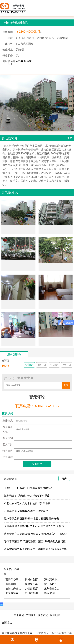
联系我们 (43, 615)
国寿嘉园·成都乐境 (14, 584)
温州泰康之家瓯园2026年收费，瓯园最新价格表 (31, 519)
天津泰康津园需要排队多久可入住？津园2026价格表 (34, 526)
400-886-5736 (24, 61)
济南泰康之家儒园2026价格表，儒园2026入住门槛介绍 (36, 534)
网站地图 (55, 615)
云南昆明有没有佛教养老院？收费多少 (26, 511)
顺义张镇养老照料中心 (14, 593)
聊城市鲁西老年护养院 (33, 580)
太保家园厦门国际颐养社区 (33, 589)
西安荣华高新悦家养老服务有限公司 (14, 580)
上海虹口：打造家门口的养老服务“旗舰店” (28, 488)
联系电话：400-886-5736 (37, 406)
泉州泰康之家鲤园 (52, 589)
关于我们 (19, 615)
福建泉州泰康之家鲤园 (33, 584)
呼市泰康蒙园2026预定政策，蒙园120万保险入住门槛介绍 (37, 541)
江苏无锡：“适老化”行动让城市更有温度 (27, 496)
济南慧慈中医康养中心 (52, 580)
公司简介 (31, 615)
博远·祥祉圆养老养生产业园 (52, 593)
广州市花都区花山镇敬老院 (33, 593)
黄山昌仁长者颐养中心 (52, 584)
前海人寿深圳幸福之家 (14, 589)
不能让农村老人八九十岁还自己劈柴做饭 (27, 503)
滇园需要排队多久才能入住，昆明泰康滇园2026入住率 (35, 549)
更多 (70, 138)
